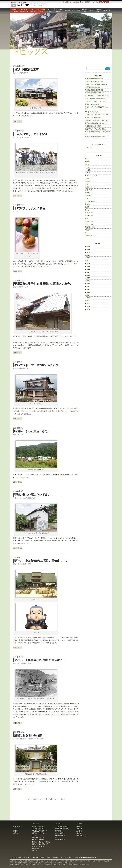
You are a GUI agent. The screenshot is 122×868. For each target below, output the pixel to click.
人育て (87, 179)
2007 (87, 301)
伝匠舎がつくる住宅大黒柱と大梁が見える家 (27, 10)
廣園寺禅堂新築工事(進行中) (94, 87)
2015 (87, 278)
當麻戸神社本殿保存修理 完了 (94, 79)
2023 (87, 255)
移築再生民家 (23, 287)
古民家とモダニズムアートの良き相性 (97, 115)
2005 (87, 307)
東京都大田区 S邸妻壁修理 (93, 117)
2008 (87, 298)
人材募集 (80, 2)
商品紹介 (88, 196)
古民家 (87, 193)
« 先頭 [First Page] (34, 799)
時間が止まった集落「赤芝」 (32, 431)
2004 (87, 309)
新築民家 (88, 204)
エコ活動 (88, 170)
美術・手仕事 (89, 224)
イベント (16, 137)
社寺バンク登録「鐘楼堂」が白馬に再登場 (97, 133)
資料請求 (16, 831)
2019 (87, 267)
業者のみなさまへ (82, 835)
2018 (87, 269)
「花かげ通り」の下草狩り (31, 134)
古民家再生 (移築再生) (59, 10)
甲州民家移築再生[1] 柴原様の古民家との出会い (43, 284)
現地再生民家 (23, 73)
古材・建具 (89, 190)
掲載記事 (87, 2)
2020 (87, 264)
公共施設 (88, 181)
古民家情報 (106, 10)
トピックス (95, 2)
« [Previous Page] (38, 799)
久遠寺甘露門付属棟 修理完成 (94, 81)
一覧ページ (89, 147)
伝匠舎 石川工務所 (28, 4)
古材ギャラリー (90, 187)
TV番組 (87, 161)
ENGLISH (16, 829)
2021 (87, 261)
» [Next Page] (58, 799)
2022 (87, 258)
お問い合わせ (104, 2)
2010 (87, 292)
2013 (87, 284)
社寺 (42, 739)
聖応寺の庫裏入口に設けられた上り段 (97, 96)
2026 (87, 247)
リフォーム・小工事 (20, 498)
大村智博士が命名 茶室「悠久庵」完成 (97, 120)
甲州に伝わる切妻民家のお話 (41, 842)
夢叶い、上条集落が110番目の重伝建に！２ (41, 561)
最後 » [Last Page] (62, 799)
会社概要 (66, 2)
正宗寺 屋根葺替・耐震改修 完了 (95, 99)
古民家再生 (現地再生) (50, 10)
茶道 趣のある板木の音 (92, 104)
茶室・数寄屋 (76, 10)
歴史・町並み (25, 137)
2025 (87, 249)
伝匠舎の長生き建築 (14, 10)
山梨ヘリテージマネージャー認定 (95, 101)
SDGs (87, 159)
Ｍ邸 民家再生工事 (26, 70)
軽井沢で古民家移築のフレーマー (95, 93)
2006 (87, 304)
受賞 (86, 184)
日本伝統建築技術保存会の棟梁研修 (96, 84)
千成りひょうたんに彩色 (29, 208)
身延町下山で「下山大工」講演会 (95, 129)
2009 (87, 295)
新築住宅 (68, 10)
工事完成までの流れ (38, 840)
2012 (87, 287)
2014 (87, 281)
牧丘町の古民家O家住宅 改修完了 (95, 123)
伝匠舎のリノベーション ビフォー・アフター (39, 834)
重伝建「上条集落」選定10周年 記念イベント (98, 108)
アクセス (73, 2)
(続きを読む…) (18, 122)
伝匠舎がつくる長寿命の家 (40, 844)
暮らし (87, 210)
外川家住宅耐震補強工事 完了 (94, 90)
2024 (87, 252)
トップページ (17, 827)
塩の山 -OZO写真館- (38, 846)
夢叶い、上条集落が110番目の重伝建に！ (40, 660)
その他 (87, 164)
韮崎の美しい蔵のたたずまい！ (34, 495)
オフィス (88, 173)
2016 (87, 275)
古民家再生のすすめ (41, 10)
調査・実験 (27, 564)
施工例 (16, 73)
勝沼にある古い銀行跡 (28, 735)
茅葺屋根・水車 (85, 10)
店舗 (91, 10)
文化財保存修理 (98, 10)
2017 (87, 272)
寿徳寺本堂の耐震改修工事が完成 (95, 137)
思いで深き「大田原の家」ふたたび (36, 365)
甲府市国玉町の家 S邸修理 (93, 126)
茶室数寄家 (89, 230)
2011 (87, 289)
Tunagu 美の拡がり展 (92, 112)
